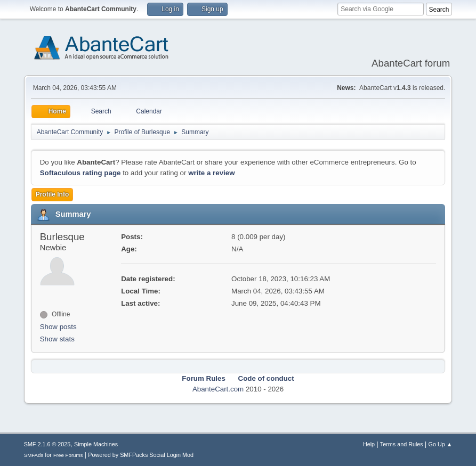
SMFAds (34, 455)
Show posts (58, 327)
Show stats (57, 339)
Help (369, 444)
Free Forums (68, 455)
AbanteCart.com (218, 389)
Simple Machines (96, 444)
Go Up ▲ (441, 444)
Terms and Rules (402, 444)
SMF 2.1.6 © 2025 (47, 444)
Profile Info (53, 194)
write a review (211, 173)
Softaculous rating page (80, 173)
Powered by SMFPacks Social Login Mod (141, 455)
